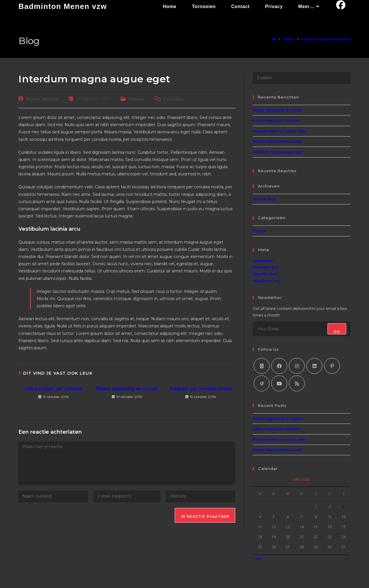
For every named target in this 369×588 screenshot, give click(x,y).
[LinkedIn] (314, 366)
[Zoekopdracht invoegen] (302, 78)
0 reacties (174, 99)
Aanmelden (263, 261)
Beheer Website (42, 99)
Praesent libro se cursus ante (279, 131)
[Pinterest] (332, 366)
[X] (262, 366)
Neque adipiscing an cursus (127, 389)
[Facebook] (279, 366)
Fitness (137, 99)
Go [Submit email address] (337, 332)
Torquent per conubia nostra (200, 389)
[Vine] (262, 383)
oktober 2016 (264, 199)
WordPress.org (266, 281)
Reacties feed (265, 274)
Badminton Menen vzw (63, 6)
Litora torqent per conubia (53, 389)
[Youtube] (279, 383)
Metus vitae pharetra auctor (277, 142)
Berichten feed (266, 267)
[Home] (274, 39)
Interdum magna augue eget (326, 39)
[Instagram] (297, 366)
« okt (257, 558)
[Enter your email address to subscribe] (302, 329)
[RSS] (297, 383)
